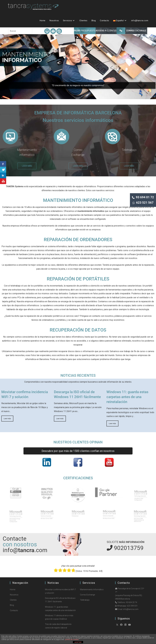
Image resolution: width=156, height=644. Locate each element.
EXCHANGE (136, 31)
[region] (78, 67)
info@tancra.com (131, 609)
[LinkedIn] (125, 625)
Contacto (14, 610)
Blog (12, 605)
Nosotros (14, 595)
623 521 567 (143, 203)
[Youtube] (130, 625)
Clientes (13, 600)
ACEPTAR (78, 642)
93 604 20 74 (132, 602)
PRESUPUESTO (85, 31)
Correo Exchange (87, 595)
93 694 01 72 (143, 197)
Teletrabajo (129, 150)
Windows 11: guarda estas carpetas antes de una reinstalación (127, 397)
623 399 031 (132, 606)
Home (13, 590)
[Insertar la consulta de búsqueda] (20, 31)
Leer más (7, 419)
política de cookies (72, 639)
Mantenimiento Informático (92, 590)
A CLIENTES (106, 31)
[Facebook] (121, 625)
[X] (117, 625)
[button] (78, 67)
